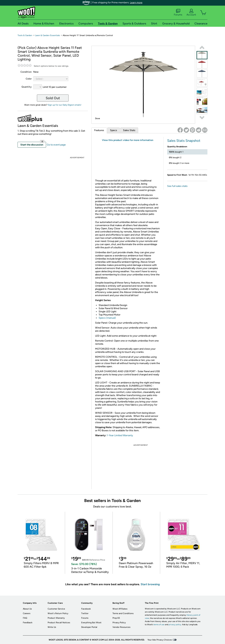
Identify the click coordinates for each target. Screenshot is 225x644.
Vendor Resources (121, 627)
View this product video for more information (128, 140)
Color (29, 79)
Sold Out (53, 98)
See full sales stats (177, 186)
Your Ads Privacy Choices (160, 640)
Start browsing (150, 584)
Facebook (86, 609)
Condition (26, 72)
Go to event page (56, 145)
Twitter (85, 613)
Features (99, 130)
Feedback (28, 623)
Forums (178, 12)
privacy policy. (175, 625)
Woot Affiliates (120, 609)
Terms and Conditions (123, 613)
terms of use (159, 625)
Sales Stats (129, 130)
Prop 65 (116, 618)
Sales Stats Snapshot (184, 141)
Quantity (27, 87)
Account (191, 12)
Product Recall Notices (59, 623)
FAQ (25, 618)
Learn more (136, 3)
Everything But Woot (91, 623)
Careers (27, 613)
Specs (114, 130)
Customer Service (56, 609)
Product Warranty (56, 618)
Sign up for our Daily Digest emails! (65, 105)
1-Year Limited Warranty (120, 435)
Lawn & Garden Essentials (47, 35)
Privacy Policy (119, 623)
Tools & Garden (25, 35)
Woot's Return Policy (58, 613)
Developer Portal (89, 627)
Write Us (52, 627)
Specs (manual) (107, 318)
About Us (27, 609)
